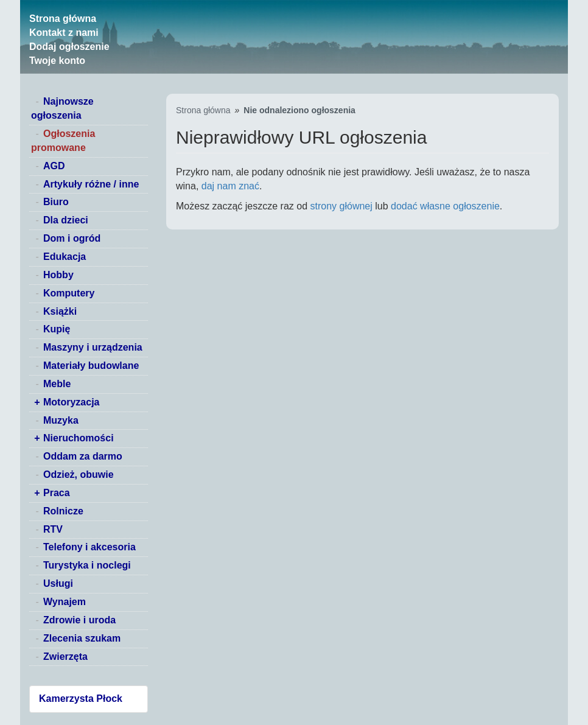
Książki (60, 311)
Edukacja (65, 257)
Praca (57, 493)
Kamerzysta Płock (81, 699)
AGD (54, 166)
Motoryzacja (71, 402)
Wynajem (65, 602)
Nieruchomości (79, 438)
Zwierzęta (65, 657)
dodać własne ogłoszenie (445, 206)
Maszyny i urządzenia (93, 347)
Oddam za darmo (83, 456)
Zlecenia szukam (82, 638)
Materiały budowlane (91, 366)
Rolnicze (63, 511)
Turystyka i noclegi (87, 565)
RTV (53, 529)
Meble (57, 384)
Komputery (69, 293)
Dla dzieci (66, 220)
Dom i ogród (72, 238)
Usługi (58, 583)
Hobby (58, 275)
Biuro (56, 202)
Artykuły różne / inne (91, 184)
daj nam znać (230, 186)
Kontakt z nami (64, 33)
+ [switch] (37, 402)
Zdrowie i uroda (79, 620)
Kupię (57, 329)
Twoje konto (57, 61)
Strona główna (63, 19)
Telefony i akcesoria (89, 547)
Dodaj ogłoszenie (69, 47)
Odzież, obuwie (79, 475)
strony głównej (341, 206)
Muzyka (61, 420)
